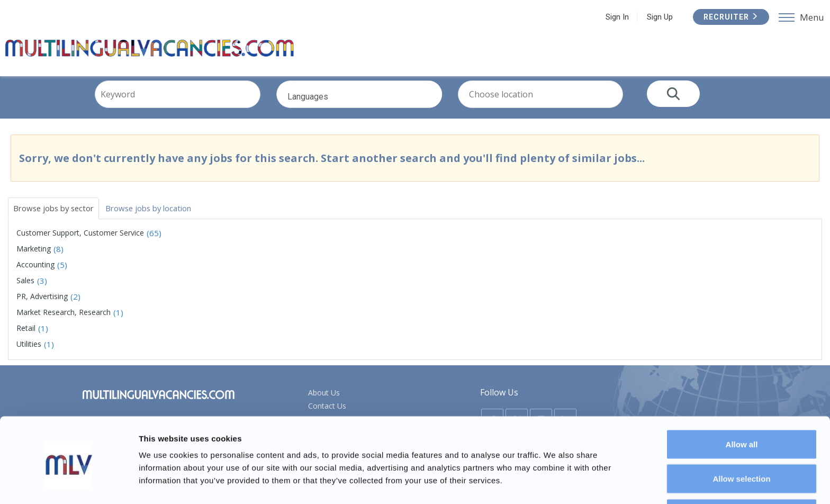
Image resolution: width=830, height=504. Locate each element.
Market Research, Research (64, 321)
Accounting (35, 273)
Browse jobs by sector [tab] (58, 216)
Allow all (742, 406)
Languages (376, 110)
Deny (742, 476)
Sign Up (658, 17)
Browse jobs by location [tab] (162, 216)
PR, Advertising (42, 305)
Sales (25, 289)
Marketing (34, 258)
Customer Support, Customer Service (80, 242)
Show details (556, 477)
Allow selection (741, 441)
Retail (26, 337)
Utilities (29, 353)
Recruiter (729, 17)
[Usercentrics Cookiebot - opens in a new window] (69, 483)
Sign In (616, 17)
